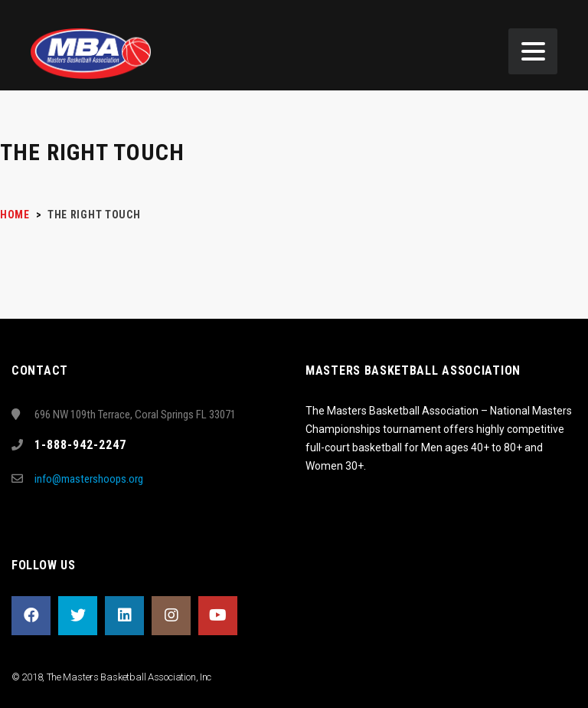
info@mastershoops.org (89, 479)
